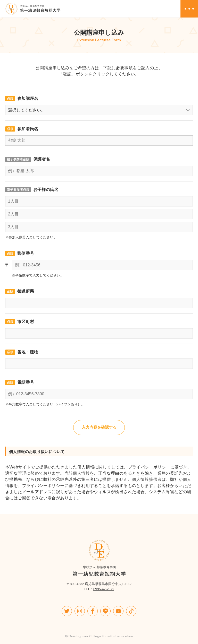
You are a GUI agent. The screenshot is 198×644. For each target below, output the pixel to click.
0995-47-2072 (104, 589)
